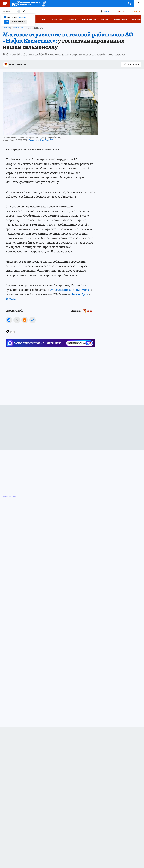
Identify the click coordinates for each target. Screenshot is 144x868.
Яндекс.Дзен (80, 294)
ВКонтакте (82, 290)
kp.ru (90, 311)
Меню (4, 4)
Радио (107, 11)
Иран (44, 19)
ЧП (13, 332)
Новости (7, 28)
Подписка (135, 11)
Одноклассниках (61, 290)
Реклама (120, 11)
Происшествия (18, 28)
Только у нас (56, 19)
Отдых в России (120, 19)
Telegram (11, 299)
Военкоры (71, 19)
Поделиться (131, 64)
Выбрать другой (18, 22)
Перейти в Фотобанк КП (41, 140)
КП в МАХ (104, 19)
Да (7, 22)
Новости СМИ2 (10, 496)
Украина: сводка (88, 19)
